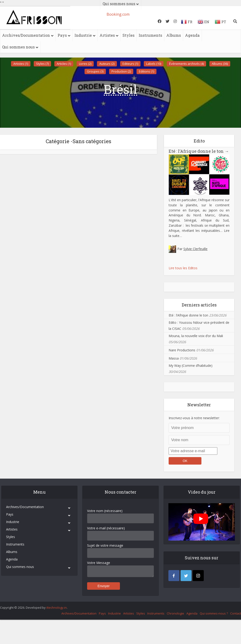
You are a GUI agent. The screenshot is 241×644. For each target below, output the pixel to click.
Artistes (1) (21, 64)
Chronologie (175, 613)
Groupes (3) (95, 71)
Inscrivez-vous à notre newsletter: (194, 418)
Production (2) (121, 71)
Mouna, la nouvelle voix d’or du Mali (196, 336)
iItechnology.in (57, 608)
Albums (174, 35)
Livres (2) (85, 64)
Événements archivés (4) (186, 64)
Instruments (150, 35)
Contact (236, 613)
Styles (128, 35)
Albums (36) (220, 64)
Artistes (107, 35)
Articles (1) (64, 64)
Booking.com (118, 14)
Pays (62, 35)
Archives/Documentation (26, 35)
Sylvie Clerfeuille (195, 249)
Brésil (120, 89)
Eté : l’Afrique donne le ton (199, 151)
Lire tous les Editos (183, 268)
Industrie (83, 35)
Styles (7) (42, 64)
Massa (174, 358)
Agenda (192, 35)
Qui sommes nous (18, 47)
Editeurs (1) (130, 64)
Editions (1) (146, 71)
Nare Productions (182, 350)
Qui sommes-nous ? (214, 613)
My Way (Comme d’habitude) (191, 366)
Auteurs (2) (107, 64)
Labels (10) (154, 64)
